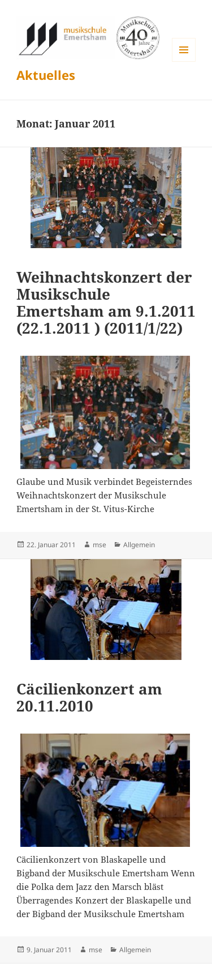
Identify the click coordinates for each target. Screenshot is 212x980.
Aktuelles (46, 75)
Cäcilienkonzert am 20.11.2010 (89, 697)
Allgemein (139, 545)
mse (99, 545)
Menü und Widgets (184, 61)
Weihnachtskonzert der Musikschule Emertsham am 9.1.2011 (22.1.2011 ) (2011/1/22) (106, 302)
